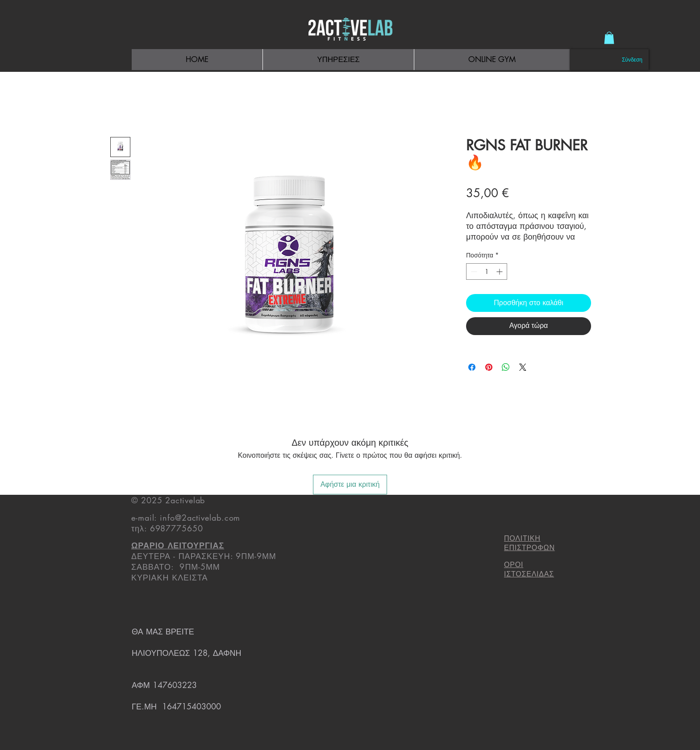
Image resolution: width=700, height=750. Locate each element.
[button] (609, 38)
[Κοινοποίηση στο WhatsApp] (506, 367)
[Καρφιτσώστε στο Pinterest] (489, 367)
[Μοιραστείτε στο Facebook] (472, 367)
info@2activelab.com (200, 518)
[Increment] (500, 271)
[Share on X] (523, 367)
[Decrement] (473, 271)
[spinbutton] (487, 271)
